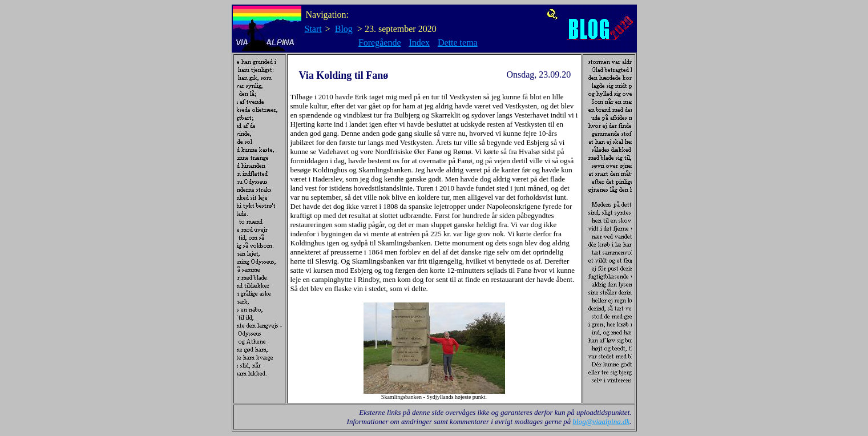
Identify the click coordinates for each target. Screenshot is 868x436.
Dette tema (458, 43)
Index (419, 43)
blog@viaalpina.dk (601, 421)
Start (313, 29)
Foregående (380, 43)
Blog (344, 29)
